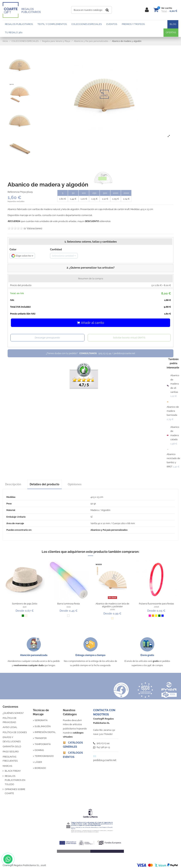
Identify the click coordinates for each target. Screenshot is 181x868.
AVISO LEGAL (10, 727)
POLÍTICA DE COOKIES (15, 732)
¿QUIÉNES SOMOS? (13, 713)
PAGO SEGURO (11, 752)
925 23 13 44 (101, 743)
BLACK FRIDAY (13, 771)
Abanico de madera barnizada (173, 411)
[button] (90, 268)
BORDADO (40, 768)
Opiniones (75, 484)
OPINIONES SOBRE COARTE (15, 791)
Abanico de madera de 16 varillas (175, 384)
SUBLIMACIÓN (43, 726)
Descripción (13, 484)
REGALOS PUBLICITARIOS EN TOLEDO (15, 780)
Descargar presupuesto (47, 338)
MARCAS (7, 766)
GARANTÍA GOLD (12, 746)
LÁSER (38, 762)
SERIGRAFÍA (41, 720)
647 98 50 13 (102, 747)
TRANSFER (41, 738)
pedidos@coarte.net (105, 760)
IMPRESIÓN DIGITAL (45, 732)
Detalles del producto (45, 484)
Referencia (13, 192)
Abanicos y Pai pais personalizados (109, 530)
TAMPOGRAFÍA (43, 744)
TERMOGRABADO (44, 756)
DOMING (39, 750)
